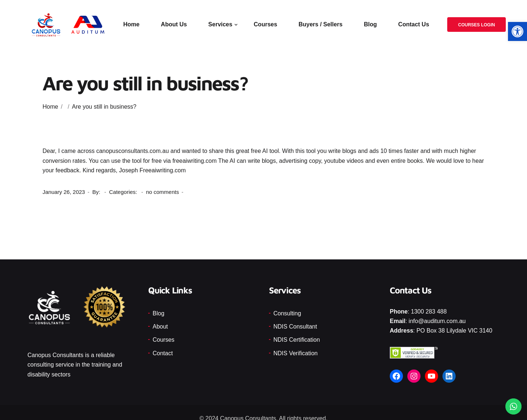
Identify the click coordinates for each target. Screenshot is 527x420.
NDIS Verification (296, 353)
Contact (163, 353)
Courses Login (476, 25)
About (160, 327)
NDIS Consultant (295, 327)
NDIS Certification (297, 340)
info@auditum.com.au (437, 321)
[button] (517, 31)
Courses (266, 25)
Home (131, 25)
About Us (174, 25)
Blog (371, 25)
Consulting (287, 313)
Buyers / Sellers (321, 25)
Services (221, 25)
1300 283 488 (429, 312)
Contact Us (414, 25)
